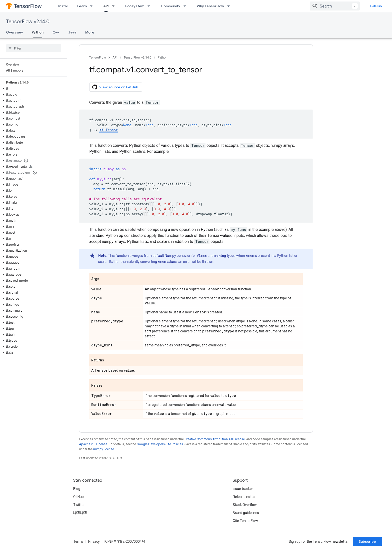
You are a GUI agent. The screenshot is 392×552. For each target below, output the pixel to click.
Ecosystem (135, 6)
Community (170, 6)
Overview (14, 32)
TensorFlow (98, 57)
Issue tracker (243, 489)
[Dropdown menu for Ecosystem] (150, 6)
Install (63, 6)
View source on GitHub (115, 87)
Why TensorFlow (210, 6)
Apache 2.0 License (93, 444)
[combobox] (335, 6)
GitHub (376, 6)
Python (163, 57)
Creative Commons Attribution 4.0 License (215, 439)
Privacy (94, 541)
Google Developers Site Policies (160, 444)
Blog (77, 489)
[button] (33, 89)
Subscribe (367, 541)
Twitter (79, 505)
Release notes (244, 497)
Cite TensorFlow (245, 521)
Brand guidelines (246, 513)
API (115, 57)
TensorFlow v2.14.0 (28, 22)
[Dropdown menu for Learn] (93, 6)
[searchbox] (34, 48)
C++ (56, 32)
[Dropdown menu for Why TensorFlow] (230, 6)
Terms (78, 541)
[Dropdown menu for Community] (186, 6)
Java (72, 32)
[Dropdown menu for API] (115, 6)
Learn (82, 6)
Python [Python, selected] (38, 32)
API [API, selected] (106, 6)
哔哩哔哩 (80, 513)
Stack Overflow (245, 505)
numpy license (104, 449)
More (90, 32)
